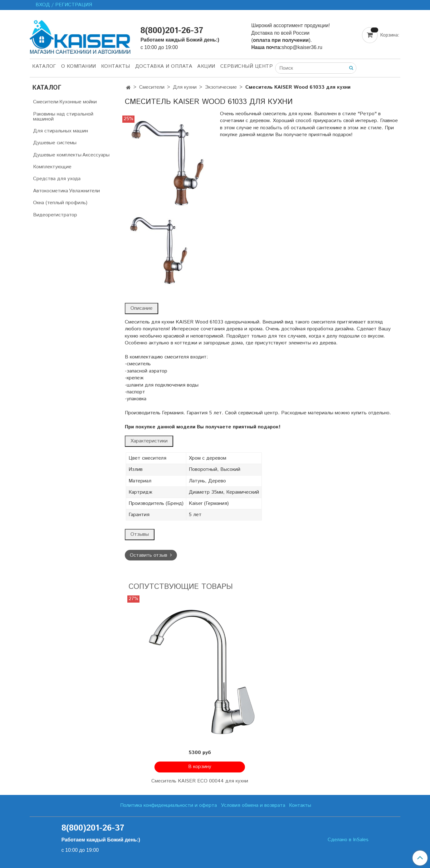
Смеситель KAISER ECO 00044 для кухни (200, 781)
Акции (206, 66)
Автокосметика (51, 191)
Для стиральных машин (61, 131)
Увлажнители (84, 191)
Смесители (152, 87)
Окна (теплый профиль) (60, 203)
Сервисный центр (247, 66)
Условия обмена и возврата (253, 805)
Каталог (44, 66)
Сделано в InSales (348, 840)
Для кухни (185, 87)
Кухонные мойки (78, 102)
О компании (79, 66)
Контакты (116, 66)
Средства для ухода (57, 179)
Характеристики (149, 441)
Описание (142, 308)
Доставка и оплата (164, 66)
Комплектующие (52, 167)
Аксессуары (96, 155)
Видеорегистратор (55, 215)
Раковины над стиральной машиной (63, 117)
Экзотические (221, 87)
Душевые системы (55, 143)
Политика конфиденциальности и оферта (169, 805)
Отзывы (140, 534)
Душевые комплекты (57, 155)
